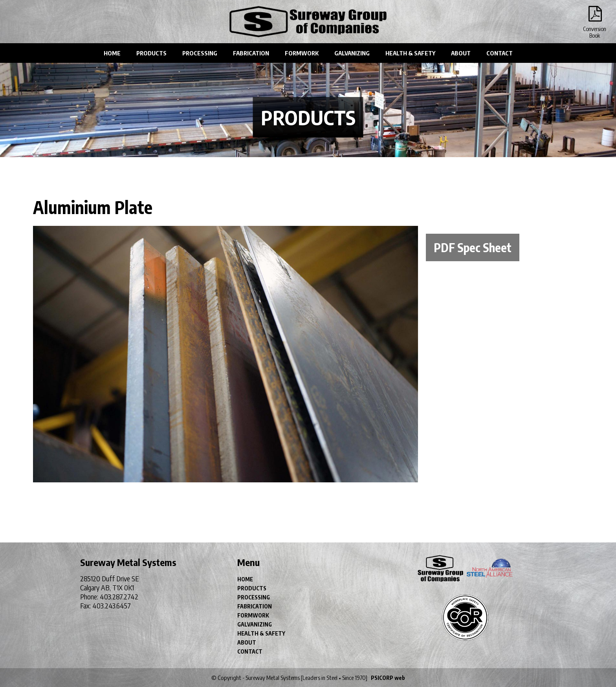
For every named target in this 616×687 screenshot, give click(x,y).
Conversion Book (595, 16)
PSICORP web (388, 678)
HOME (112, 53)
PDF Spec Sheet (473, 247)
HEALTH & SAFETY (410, 53)
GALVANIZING (352, 53)
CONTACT (500, 53)
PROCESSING (200, 53)
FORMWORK (302, 53)
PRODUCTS (151, 53)
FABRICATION (251, 53)
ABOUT (461, 53)
